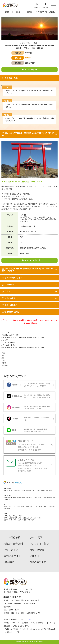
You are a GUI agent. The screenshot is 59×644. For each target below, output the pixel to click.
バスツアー (5, 333)
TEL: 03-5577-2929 (11, 604)
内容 (3, 355)
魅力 (3, 358)
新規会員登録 (37, 550)
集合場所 (5, 365)
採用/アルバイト (12, 556)
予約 (3, 353)
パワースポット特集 (9, 342)
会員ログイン (11, 550)
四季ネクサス (7, 496)
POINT (4, 360)
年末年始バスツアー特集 (10, 335)
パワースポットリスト (9, 345)
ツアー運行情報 (12, 537)
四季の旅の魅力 (38, 562)
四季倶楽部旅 (7, 488)
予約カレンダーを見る (30, 70)
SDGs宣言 (9, 562)
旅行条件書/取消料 (13, 544)
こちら (29, 619)
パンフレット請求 (39, 544)
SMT (5, 505)
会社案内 (34, 556)
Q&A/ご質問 (36, 537)
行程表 (4, 363)
